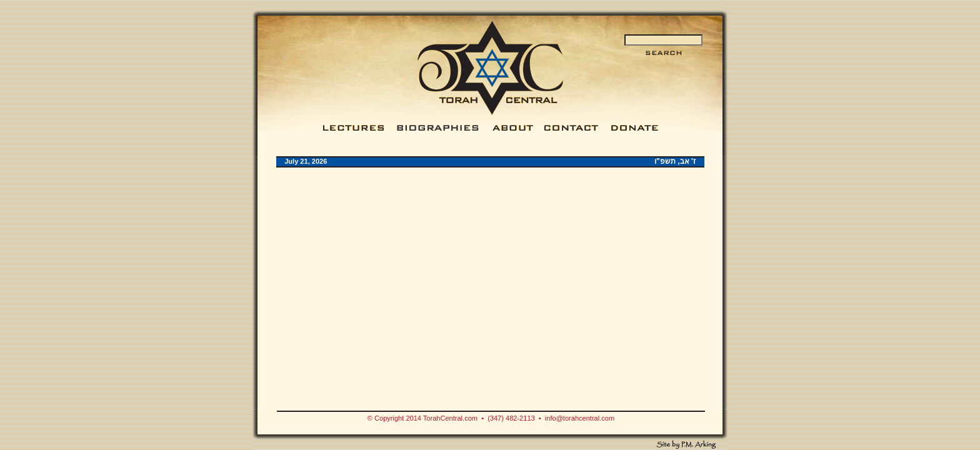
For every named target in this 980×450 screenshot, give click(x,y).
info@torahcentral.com (580, 418)
